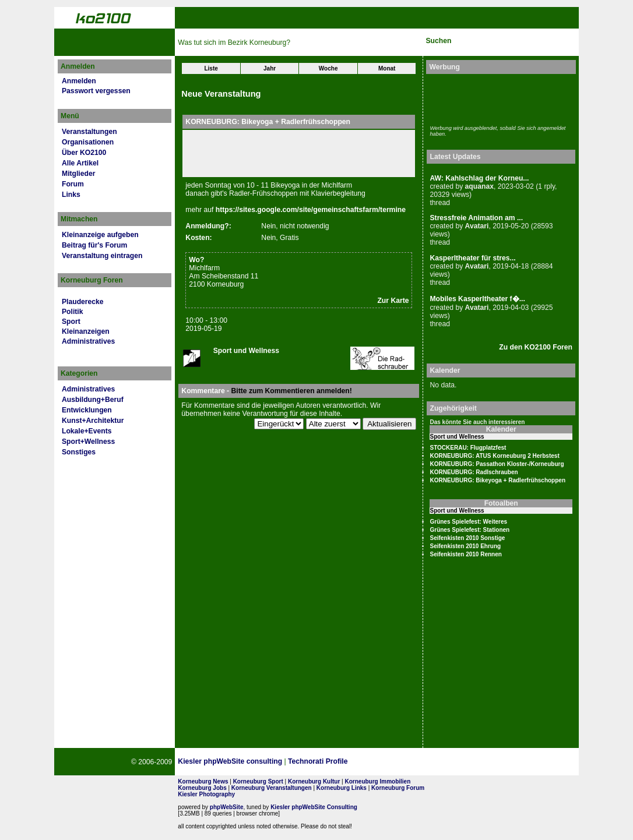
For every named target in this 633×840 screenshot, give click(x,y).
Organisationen (88, 142)
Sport (71, 322)
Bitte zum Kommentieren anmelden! (291, 391)
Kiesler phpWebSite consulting (230, 761)
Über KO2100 (84, 153)
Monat (387, 68)
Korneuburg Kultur (314, 781)
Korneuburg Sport (258, 781)
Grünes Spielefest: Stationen (470, 530)
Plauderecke (83, 302)
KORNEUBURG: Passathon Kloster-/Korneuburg (497, 464)
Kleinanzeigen (86, 331)
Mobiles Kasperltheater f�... (477, 299)
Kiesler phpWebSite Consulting (314, 807)
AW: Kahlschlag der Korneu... (479, 178)
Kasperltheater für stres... (472, 258)
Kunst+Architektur (93, 421)
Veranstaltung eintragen (102, 256)
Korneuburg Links (342, 788)
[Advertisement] (498, 98)
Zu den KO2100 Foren (536, 347)
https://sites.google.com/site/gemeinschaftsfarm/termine (311, 210)
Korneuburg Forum (398, 788)
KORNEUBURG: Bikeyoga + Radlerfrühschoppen (497, 480)
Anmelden (79, 81)
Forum (73, 184)
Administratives (88, 341)
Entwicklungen (87, 410)
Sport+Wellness (88, 442)
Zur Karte (393, 301)
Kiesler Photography (206, 794)
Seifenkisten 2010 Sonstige (467, 538)
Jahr (270, 68)
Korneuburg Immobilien (378, 781)
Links (71, 195)
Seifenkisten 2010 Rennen (465, 554)
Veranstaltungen (89, 132)
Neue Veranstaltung (221, 94)
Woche (328, 68)
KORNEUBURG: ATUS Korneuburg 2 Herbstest (494, 456)
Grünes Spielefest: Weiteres (468, 522)
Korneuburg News (203, 781)
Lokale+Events (87, 431)
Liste (211, 68)
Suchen (438, 41)
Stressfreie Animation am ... (476, 218)
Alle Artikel (80, 163)
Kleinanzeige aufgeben (100, 235)
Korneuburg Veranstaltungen (272, 788)
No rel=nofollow (449, 762)
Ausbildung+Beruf (93, 400)
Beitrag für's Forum (94, 245)
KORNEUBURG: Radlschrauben (474, 472)
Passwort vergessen (96, 91)
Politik (72, 312)
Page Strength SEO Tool (392, 762)
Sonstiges (79, 452)
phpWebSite (227, 807)
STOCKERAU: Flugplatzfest (468, 448)
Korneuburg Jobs (202, 788)
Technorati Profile (318, 761)
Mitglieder (78, 174)
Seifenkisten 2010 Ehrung (465, 546)
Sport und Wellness (246, 351)
